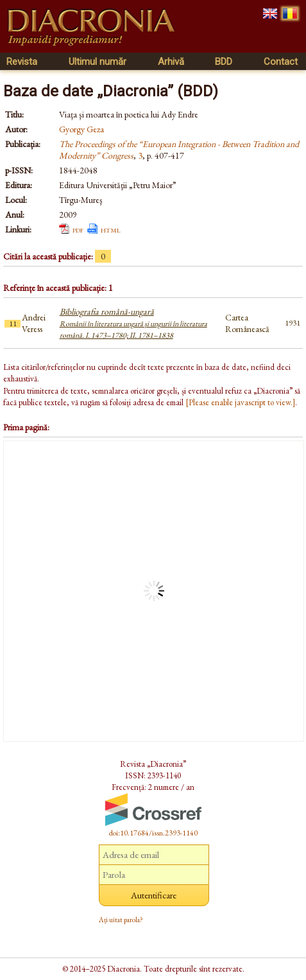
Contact (281, 62)
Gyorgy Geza (81, 129)
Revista (22, 62)
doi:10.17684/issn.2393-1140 (153, 833)
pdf (78, 229)
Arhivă (171, 62)
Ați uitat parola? (121, 920)
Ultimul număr (98, 62)
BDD (224, 62)
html (111, 229)
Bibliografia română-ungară (133, 323)
